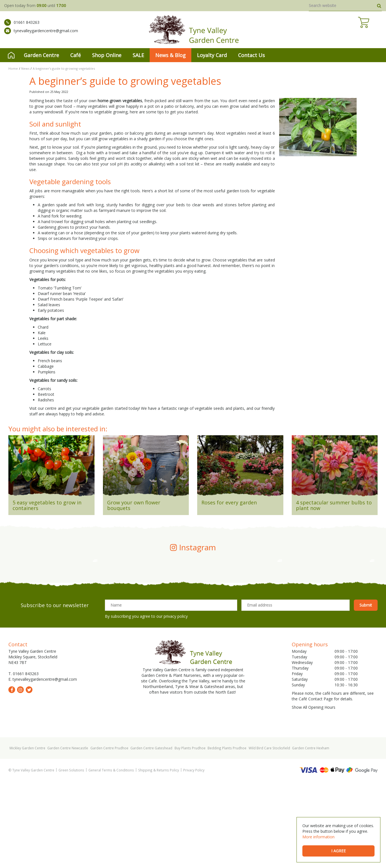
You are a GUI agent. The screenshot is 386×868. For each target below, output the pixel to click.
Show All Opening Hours (314, 794)
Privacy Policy (194, 857)
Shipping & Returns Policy (159, 857)
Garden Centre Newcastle (68, 835)
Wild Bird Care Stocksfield (269, 835)
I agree (338, 851)
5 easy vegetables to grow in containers (47, 505)
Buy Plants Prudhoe (190, 835)
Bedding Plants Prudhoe (227, 835)
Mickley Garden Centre (27, 835)
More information (318, 837)
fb (12, 776)
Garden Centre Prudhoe (109, 835)
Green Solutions (71, 857)
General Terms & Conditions (111, 857)
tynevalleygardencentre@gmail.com (41, 35)
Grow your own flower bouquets (134, 505)
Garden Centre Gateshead (151, 835)
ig (20, 776)
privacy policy (176, 703)
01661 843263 (22, 27)
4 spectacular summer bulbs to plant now (334, 505)
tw (29, 776)
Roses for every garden (229, 502)
